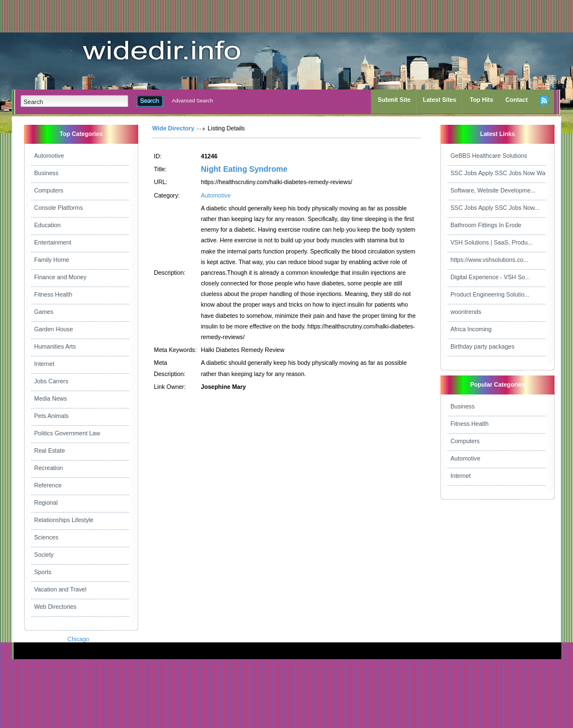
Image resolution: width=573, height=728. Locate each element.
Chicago (78, 639)
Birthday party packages (482, 346)
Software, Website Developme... (493, 190)
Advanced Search (192, 101)
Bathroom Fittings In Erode (486, 225)
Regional (46, 502)
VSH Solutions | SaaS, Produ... (492, 242)
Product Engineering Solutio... (490, 294)
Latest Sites (440, 100)
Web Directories (55, 607)
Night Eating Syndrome (244, 169)
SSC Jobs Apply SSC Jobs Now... (495, 208)
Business (46, 173)
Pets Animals (51, 416)
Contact (516, 100)
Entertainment (53, 242)
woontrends (466, 312)
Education (47, 225)
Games (44, 312)
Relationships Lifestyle (64, 520)
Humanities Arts (55, 346)
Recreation (49, 468)
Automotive (49, 156)
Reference (48, 485)
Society (44, 555)
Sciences (46, 537)
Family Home (52, 260)
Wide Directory (173, 128)
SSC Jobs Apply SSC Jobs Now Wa (498, 173)
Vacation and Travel (60, 589)
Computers (49, 190)
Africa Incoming (471, 329)
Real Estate (50, 450)
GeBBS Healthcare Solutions (489, 156)
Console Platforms (58, 208)
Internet (44, 364)
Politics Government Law (67, 433)
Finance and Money (60, 277)
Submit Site (394, 100)
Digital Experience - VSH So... (490, 277)
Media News (51, 398)
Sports (43, 572)
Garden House (53, 329)
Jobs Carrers (51, 381)
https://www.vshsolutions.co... (489, 260)
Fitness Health (53, 294)
